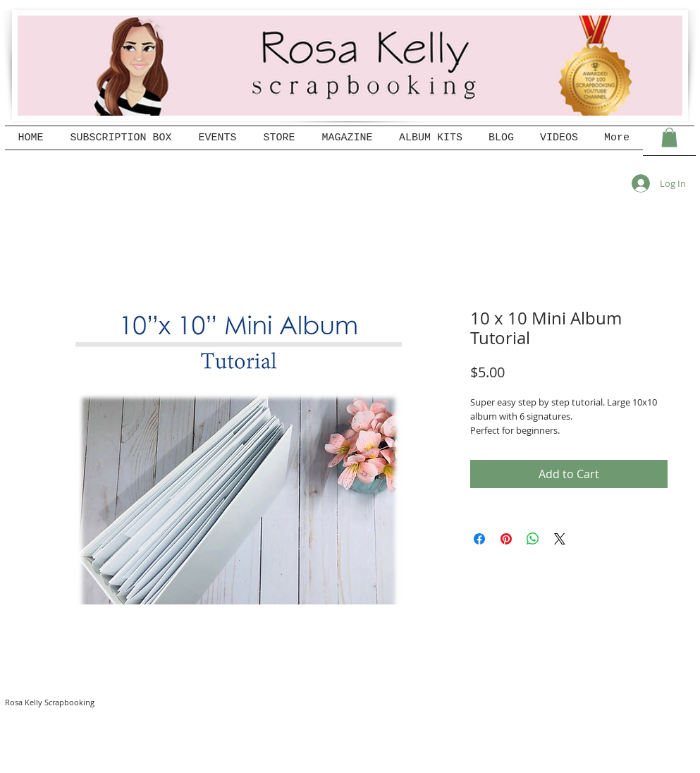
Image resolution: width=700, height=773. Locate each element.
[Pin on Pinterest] (506, 539)
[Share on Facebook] (479, 539)
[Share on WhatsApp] (533, 539)
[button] (669, 137)
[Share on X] (560, 539)
